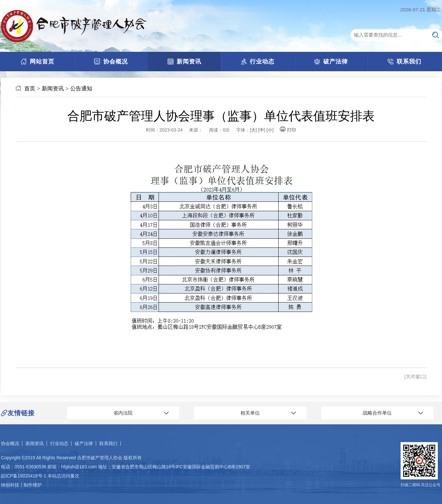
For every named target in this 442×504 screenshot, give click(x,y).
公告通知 (81, 89)
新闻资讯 (53, 89)
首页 (30, 89)
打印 (288, 130)
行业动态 (59, 443)
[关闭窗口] (415, 377)
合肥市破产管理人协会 (100, 458)
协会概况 (10, 443)
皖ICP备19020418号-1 (24, 476)
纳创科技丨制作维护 (21, 485)
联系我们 (108, 443)
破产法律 (84, 443)
